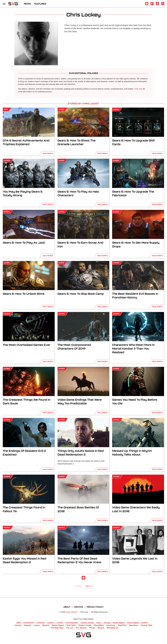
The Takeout (81, 628)
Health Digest (119, 623)
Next (88, 586)
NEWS (27, 4)
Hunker (145, 623)
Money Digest (58, 625)
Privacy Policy (95, 607)
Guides (61, 109)
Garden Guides (87, 623)
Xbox (6, 109)
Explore (51, 623)
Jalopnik (27, 625)
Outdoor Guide (85, 625)
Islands (18, 625)
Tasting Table (147, 625)
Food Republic (72, 623)
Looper (37, 625)
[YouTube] (147, 5)
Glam (99, 623)
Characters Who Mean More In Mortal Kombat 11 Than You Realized (133, 349)
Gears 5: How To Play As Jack (24, 243)
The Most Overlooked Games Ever (27, 345)
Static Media (71, 612)
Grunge (107, 623)
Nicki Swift (71, 625)
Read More (47, 153)
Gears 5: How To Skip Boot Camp (81, 294)
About (67, 607)
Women (101, 628)
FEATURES (40, 4)
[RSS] (163, 5)
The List (70, 628)
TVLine (92, 628)
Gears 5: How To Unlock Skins (24, 294)
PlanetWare (99, 625)
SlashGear (134, 625)
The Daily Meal (57, 628)
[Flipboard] (152, 5)
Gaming (7, 161)
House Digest (133, 623)
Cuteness (41, 623)
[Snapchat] (157, 5)
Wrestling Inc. (113, 628)
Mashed (46, 625)
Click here (138, 89)
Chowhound (29, 623)
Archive (79, 607)
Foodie (60, 623)
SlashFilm (122, 625)
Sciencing (111, 625)
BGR (19, 623)
